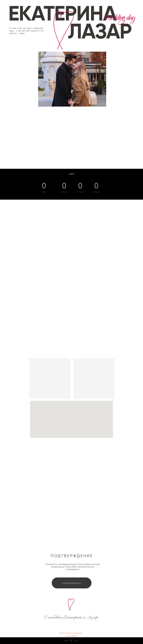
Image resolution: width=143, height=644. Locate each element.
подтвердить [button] (72, 583)
